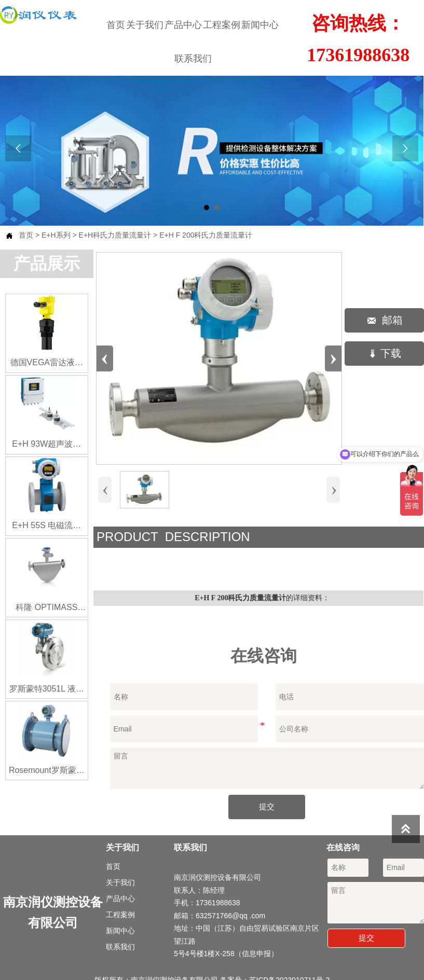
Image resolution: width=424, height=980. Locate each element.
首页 (26, 235)
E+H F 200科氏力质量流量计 (206, 235)
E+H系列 (56, 235)
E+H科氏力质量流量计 (115, 235)
